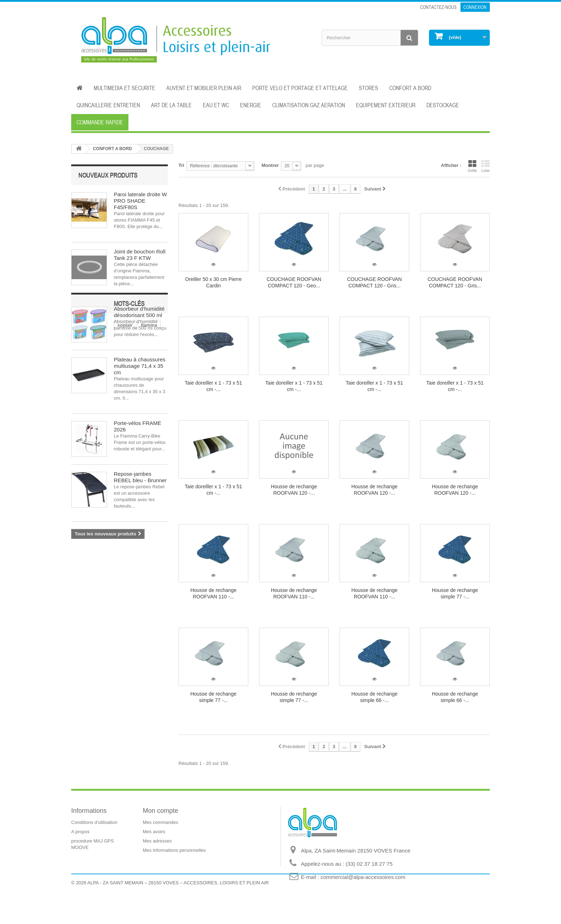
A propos (80, 832)
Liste (486, 166)
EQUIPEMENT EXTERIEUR (386, 105)
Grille (472, 166)
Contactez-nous (438, 7)
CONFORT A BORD (410, 88)
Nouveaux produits (108, 175)
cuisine (83, 592)
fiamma (107, 582)
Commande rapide (100, 122)
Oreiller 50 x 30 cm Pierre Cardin (213, 282)
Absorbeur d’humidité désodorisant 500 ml (139, 312)
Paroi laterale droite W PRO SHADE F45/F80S (140, 201)
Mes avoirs (154, 832)
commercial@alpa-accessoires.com (363, 877)
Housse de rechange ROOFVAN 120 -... (294, 490)
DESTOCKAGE (443, 105)
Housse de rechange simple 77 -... (455, 593)
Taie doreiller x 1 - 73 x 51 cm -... (213, 386)
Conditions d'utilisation (94, 822)
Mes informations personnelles (174, 850)
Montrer (270, 165)
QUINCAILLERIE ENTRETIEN (108, 105)
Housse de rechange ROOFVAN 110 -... (213, 593)
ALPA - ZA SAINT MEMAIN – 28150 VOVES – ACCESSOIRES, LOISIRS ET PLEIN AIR (178, 905)
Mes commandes (160, 822)
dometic (108, 592)
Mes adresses (157, 841)
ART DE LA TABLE (171, 105)
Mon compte (160, 811)
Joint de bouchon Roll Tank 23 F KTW (140, 255)
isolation (151, 592)
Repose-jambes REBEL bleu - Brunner (140, 477)
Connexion (475, 7)
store (81, 603)
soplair (82, 582)
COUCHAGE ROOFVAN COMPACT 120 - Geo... (294, 282)
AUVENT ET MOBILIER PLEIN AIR (204, 88)
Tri (181, 165)
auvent (102, 603)
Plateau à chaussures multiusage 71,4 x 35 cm (140, 366)
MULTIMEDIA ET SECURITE (125, 88)
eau (129, 592)
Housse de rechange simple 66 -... (374, 697)
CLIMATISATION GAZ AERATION (309, 105)
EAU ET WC (216, 105)
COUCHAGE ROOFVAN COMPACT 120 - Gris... (374, 282)
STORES (369, 88)
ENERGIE (251, 105)
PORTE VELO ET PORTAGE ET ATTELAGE (300, 88)
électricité (134, 582)
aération (127, 603)
